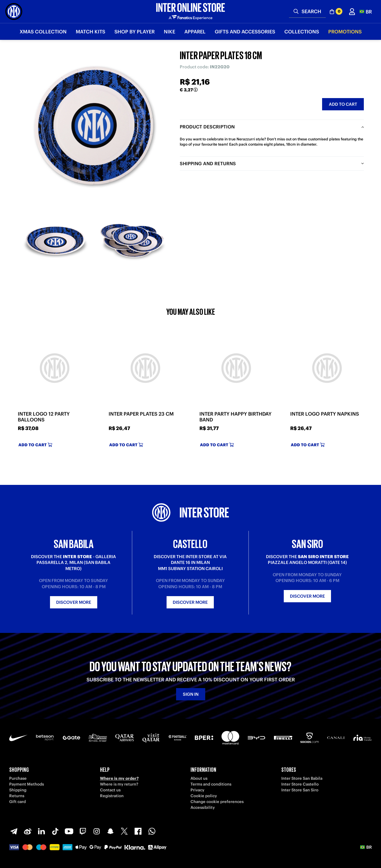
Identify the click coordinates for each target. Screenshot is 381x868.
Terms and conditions (211, 784)
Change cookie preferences (217, 802)
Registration (112, 796)
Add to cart (343, 104)
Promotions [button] (345, 32)
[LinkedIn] (41, 831)
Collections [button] (302, 32)
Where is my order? (119, 778)
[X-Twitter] (124, 831)
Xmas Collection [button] (43, 32)
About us (199, 778)
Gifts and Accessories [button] (245, 32)
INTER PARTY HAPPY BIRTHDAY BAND (235, 417)
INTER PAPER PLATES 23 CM (141, 414)
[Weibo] (28, 831)
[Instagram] (97, 831)
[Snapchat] (110, 831)
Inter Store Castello (300, 784)
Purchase (18, 778)
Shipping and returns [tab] (208, 164)
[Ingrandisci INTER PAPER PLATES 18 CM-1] (56, 241)
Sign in (191, 694)
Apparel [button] (195, 32)
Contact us (110, 790)
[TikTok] (55, 831)
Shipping (18, 790)
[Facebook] (138, 831)
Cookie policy (204, 796)
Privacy (197, 790)
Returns (17, 796)
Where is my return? (119, 784)
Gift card (17, 802)
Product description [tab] (207, 127)
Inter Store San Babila (302, 778)
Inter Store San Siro (300, 790)
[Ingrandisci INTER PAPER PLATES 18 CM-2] (132, 241)
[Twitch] (83, 831)
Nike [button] (169, 32)
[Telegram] (14, 831)
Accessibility (203, 807)
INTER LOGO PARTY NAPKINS (325, 414)
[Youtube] (69, 831)
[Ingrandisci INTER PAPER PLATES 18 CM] (94, 126)
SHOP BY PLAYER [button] (135, 32)
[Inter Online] (14, 11)
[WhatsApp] (152, 831)
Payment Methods (27, 784)
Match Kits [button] (90, 32)
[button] (366, 11)
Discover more (74, 602)
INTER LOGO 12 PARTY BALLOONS (44, 417)
